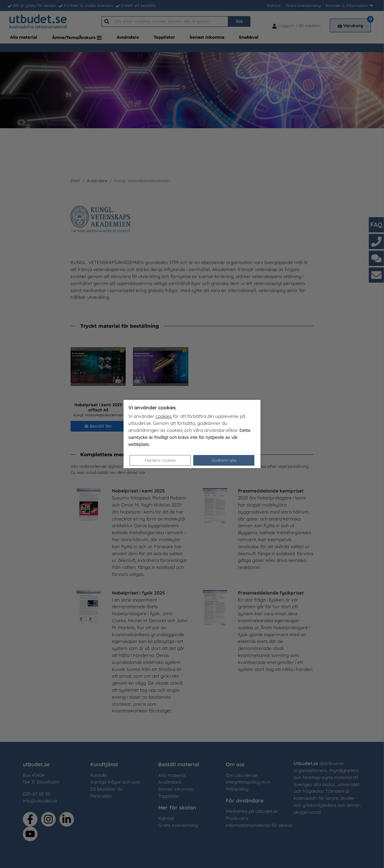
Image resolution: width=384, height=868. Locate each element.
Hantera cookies (160, 460)
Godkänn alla (224, 460)
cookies (164, 416)
